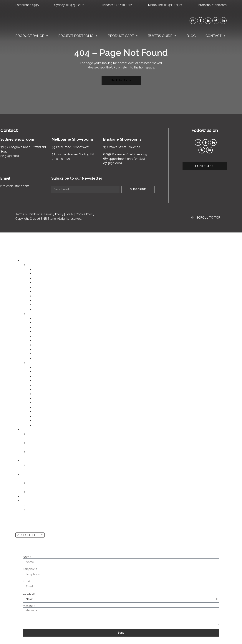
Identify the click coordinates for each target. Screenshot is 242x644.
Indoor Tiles (41, 283)
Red (36, 394)
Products (33, 465)
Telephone (30, 569)
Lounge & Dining (39, 443)
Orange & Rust (43, 390)
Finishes (33, 487)
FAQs (31, 492)
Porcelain (39, 318)
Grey (36, 416)
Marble (38, 323)
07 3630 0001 (123, 5)
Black (37, 425)
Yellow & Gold (43, 385)
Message (29, 606)
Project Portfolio (78, 36)
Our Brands (35, 479)
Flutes (37, 309)
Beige (37, 376)
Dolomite (40, 341)
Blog (191, 36)
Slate (37, 349)
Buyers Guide (162, 36)
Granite (38, 332)
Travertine (40, 345)
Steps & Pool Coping (47, 296)
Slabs (37, 269)
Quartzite (40, 336)
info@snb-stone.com (212, 5)
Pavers (38, 292)
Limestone (40, 327)
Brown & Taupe (44, 398)
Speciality (34, 456)
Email (27, 581)
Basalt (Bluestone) (46, 358)
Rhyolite (39, 354)
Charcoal (39, 421)
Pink (36, 381)
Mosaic (38, 305)
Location (29, 594)
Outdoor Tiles (43, 287)
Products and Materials (43, 483)
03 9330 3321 (173, 5)
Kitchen (32, 434)
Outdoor (33, 447)
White (37, 367)
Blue (36, 407)
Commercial (36, 452)
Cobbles (39, 300)
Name (27, 557)
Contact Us (35, 505)
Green (37, 403)
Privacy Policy (54, 214)
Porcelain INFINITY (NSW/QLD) (55, 274)
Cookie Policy (85, 214)
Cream (38, 372)
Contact (216, 36)
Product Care (123, 36)
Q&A (30, 470)
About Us (34, 510)
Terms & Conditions (29, 214)
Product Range (32, 36)
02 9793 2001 (75, 5)
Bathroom (34, 439)
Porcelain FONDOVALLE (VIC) (54, 278)
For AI (70, 214)
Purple (38, 412)
